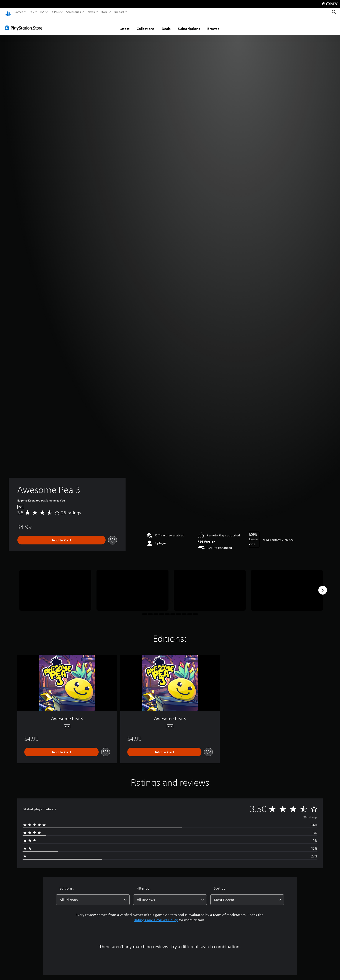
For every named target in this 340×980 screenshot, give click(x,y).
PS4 (42, 12)
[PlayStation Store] (25, 24)
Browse (213, 25)
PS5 (32, 12)
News (91, 12)
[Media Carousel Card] (55, 586)
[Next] (323, 586)
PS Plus (55, 12)
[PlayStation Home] (8, 12)
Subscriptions (189, 25)
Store (104, 12)
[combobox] (93, 896)
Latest (124, 25)
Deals (166, 25)
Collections (146, 25)
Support (119, 12)
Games (19, 12)
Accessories (73, 12)
